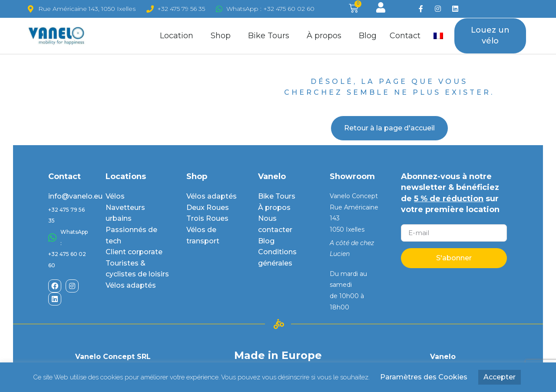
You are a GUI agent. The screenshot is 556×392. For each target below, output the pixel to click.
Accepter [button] (500, 377)
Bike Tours (271, 36)
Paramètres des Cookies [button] (424, 377)
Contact (405, 36)
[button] (490, 36)
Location (179, 36)
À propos (326, 36)
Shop (223, 36)
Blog (368, 36)
